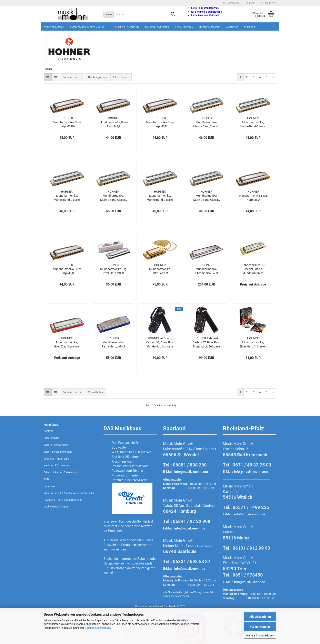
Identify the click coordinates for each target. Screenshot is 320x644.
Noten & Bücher (210, 27)
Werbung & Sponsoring (57, 465)
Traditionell (184, 27)
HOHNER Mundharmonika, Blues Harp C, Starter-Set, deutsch (253, 343)
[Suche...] (108, 14)
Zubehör (232, 27)
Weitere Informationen (260, 635)
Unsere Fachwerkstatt (56, 445)
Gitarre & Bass (54, 27)
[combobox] (72, 77)
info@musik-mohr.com (191, 472)
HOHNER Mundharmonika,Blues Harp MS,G (67, 269)
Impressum (50, 486)
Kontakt (48, 431)
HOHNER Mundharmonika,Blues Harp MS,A (253, 196)
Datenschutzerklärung (97, 628)
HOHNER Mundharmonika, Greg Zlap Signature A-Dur (67, 343)
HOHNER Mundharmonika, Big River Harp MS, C (113, 269)
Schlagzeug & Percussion (88, 27)
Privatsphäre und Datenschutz (61, 472)
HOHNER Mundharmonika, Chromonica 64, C (207, 269)
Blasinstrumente (157, 27)
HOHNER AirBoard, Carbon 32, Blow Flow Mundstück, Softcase (160, 342)
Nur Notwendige (260, 627)
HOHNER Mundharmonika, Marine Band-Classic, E (67, 196)
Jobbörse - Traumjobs (56, 459)
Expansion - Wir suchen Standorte (63, 500)
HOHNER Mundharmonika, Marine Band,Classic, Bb (206, 122)
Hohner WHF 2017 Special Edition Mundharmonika (253, 269)
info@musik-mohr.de (190, 528)
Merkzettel (269, 3)
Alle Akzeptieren (260, 617)
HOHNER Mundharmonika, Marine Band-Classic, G (113, 196)
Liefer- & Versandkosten (58, 452)
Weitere (249, 27)
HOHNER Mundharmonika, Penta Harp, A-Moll (113, 342)
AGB (46, 479)
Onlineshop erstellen (147, 606)
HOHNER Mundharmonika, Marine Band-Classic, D (160, 196)
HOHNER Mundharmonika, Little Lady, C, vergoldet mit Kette (160, 269)
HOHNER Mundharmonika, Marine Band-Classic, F (253, 122)
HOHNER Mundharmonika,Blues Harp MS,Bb (67, 122)
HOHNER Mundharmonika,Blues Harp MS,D (160, 122)
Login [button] (251, 3)
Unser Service (52, 438)
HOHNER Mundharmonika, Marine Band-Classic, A (207, 196)
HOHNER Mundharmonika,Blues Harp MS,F (114, 122)
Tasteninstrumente (125, 27)
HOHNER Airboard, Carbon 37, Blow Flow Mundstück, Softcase (206, 342)
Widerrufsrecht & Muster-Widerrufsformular (69, 493)
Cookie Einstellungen (56, 507)
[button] (231, 3)
